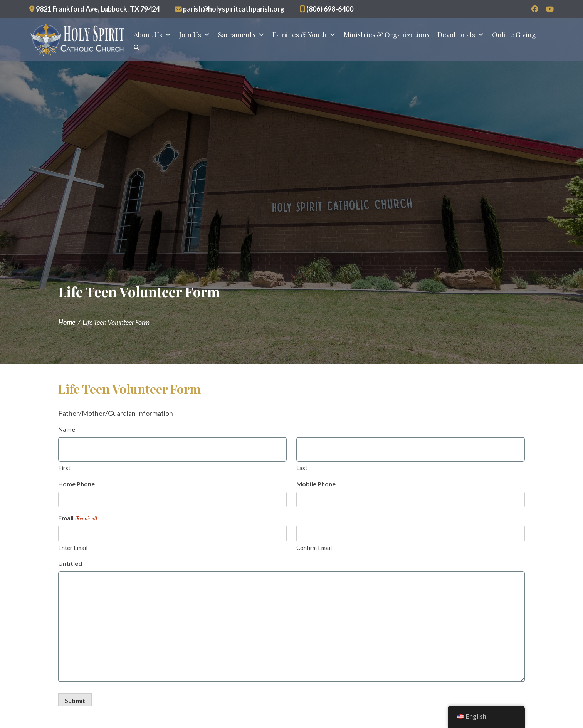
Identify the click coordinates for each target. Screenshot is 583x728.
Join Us (195, 35)
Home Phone (76, 484)
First (64, 468)
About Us (153, 35)
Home (67, 322)
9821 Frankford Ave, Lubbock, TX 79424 (94, 9)
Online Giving (514, 35)
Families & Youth (304, 35)
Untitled (70, 563)
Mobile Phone (316, 484)
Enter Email (73, 548)
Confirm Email (314, 548)
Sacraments (241, 35)
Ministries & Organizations (387, 35)
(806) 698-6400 (327, 9)
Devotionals (461, 35)
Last (302, 468)
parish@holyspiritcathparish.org (230, 9)
